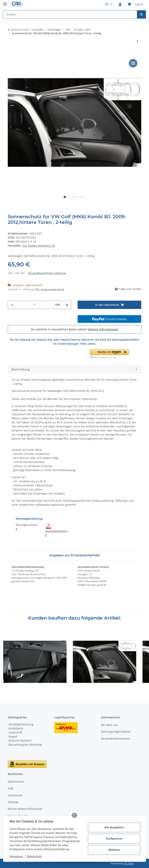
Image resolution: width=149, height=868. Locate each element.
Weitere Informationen (103, 329)
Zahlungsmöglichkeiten (116, 732)
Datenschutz (34, 856)
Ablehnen (114, 850)
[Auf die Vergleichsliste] (133, 63)
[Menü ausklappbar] (5, 2)
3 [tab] (73, 197)
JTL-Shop (129, 863)
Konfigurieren (114, 839)
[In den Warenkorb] (11, 54)
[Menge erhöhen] (67, 305)
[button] (120, 4)
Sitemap (13, 802)
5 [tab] (80, 197)
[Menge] (34, 305)
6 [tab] (84, 197)
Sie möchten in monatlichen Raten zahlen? (75, 329)
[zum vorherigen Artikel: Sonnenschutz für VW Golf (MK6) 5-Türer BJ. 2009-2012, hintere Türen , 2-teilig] (137, 41)
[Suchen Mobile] (70, 14)
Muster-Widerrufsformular (25, 809)
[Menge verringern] (12, 305)
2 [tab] (69, 197)
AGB (10, 788)
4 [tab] (76, 197)
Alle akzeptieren (114, 827)
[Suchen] (141, 14)
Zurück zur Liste (20, 30)
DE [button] (107, 4)
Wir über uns (109, 725)
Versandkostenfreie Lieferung (47, 273)
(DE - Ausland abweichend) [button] (50, 289)
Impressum (16, 856)
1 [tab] (65, 197)
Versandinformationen (116, 739)
